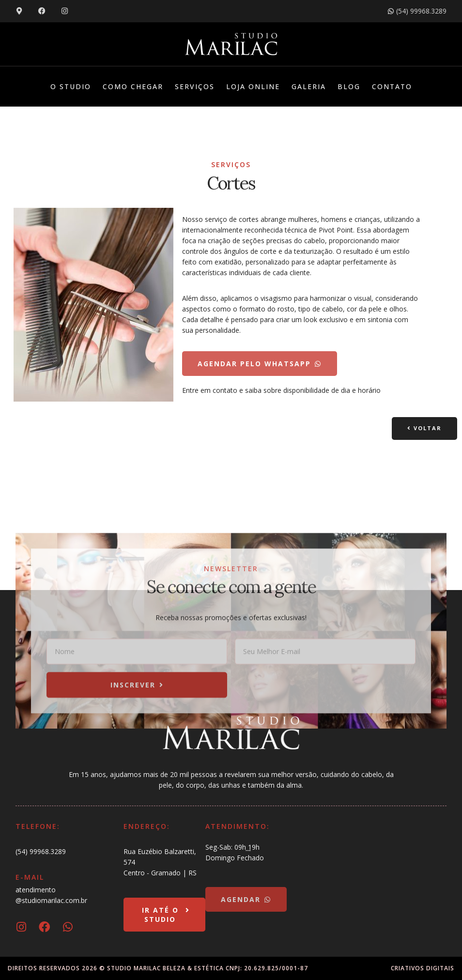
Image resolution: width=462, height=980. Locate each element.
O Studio (71, 86)
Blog (349, 86)
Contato (392, 86)
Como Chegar (133, 86)
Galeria (309, 86)
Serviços (195, 86)
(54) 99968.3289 (41, 851)
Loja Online (253, 86)
